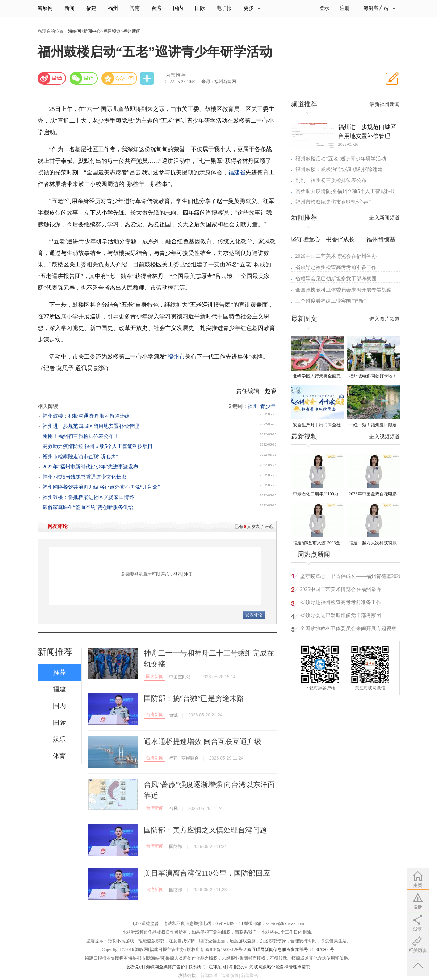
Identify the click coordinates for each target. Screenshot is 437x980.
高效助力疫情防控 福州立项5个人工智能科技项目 (98, 446)
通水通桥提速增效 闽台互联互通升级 (203, 741)
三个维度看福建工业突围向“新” (331, 301)
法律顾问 (217, 967)
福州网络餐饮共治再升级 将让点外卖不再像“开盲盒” (101, 487)
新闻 (70, 8)
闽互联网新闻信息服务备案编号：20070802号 (291, 950)
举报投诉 (238, 967)
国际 (200, 8)
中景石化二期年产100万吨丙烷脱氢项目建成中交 (317, 494)
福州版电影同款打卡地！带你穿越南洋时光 (373, 377)
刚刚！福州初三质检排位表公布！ (81, 436)
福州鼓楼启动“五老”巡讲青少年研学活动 (341, 159)
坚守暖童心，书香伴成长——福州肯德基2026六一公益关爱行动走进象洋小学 (351, 577)
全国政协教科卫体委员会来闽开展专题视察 (344, 290)
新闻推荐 (55, 652)
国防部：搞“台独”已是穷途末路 (194, 698)
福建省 (237, 172)
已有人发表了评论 (254, 526)
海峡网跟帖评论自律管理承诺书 (280, 967)
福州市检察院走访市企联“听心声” (80, 457)
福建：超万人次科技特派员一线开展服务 (373, 543)
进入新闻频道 (385, 218)
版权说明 (134, 967)
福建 (91, 8)
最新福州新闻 (385, 104)
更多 (252, 8)
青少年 (268, 406)
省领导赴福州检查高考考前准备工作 (336, 267)
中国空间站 (180, 677)
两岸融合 (190, 758)
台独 (173, 715)
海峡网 (45, 8)
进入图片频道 (385, 319)
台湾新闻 (155, 715)
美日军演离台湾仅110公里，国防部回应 (207, 873)
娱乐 (59, 739)
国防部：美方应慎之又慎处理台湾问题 (205, 830)
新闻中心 (92, 31)
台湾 (156, 8)
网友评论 (58, 526)
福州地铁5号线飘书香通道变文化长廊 (85, 477)
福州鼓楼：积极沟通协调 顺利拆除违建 (87, 416)
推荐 (59, 673)
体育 (59, 756)
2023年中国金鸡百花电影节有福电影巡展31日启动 (373, 494)
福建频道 (112, 31)
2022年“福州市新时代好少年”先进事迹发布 (91, 467)
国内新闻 (155, 677)
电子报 (224, 8)
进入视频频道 (385, 437)
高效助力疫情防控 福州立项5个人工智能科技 (346, 191)
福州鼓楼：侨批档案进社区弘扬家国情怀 (88, 497)
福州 (113, 8)
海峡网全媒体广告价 (165, 967)
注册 (345, 8)
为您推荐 (176, 75)
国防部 (176, 847)
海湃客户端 (379, 8)
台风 (173, 809)
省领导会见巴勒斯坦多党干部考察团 (336, 279)
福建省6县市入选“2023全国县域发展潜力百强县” (317, 543)
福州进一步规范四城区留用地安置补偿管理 (91, 426)
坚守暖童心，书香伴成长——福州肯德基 (343, 239)
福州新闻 (132, 31)
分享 (148, 78)
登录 (178, 574)
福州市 (176, 357)
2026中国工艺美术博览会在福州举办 (336, 256)
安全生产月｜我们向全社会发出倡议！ (317, 425)
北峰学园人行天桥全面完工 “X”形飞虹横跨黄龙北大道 (317, 377)
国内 (178, 8)
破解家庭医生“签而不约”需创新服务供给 (88, 507)
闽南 (135, 8)
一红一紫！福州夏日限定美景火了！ (373, 425)
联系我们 (197, 967)
